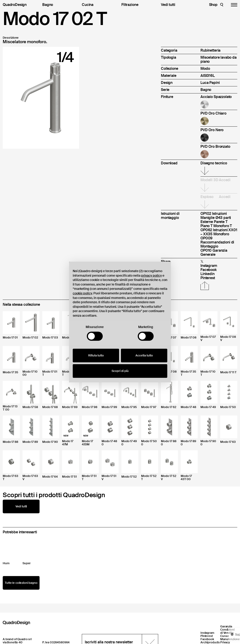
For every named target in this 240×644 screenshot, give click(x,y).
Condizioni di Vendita (227, 631)
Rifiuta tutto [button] (96, 355)
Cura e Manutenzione (230, 638)
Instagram (207, 633)
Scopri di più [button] (120, 371)
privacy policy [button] (151, 276)
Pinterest (207, 636)
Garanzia (226, 626)
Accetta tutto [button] (144, 355)
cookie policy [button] (82, 293)
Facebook (207, 639)
